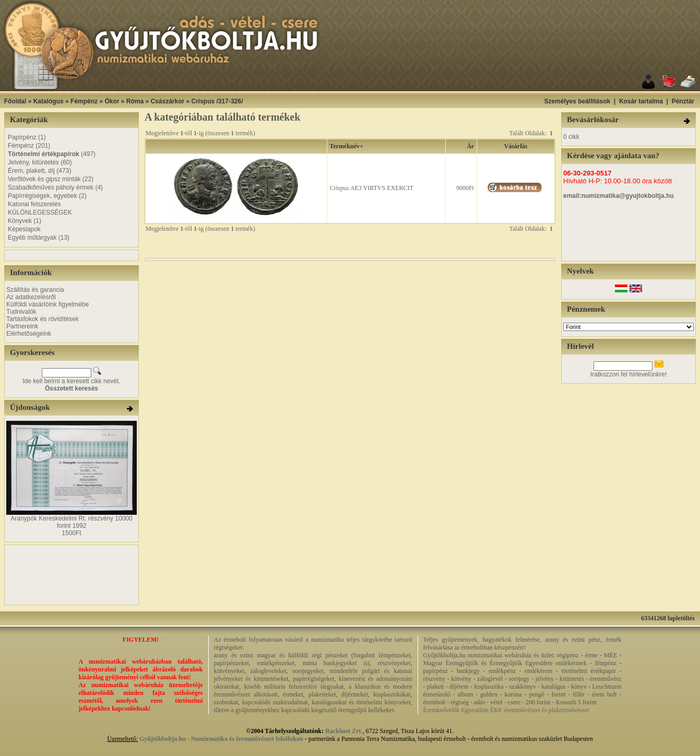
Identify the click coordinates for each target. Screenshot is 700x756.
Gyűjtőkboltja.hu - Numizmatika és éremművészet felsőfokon (221, 739)
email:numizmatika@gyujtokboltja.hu (619, 196)
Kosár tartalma (641, 101)
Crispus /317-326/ (217, 101)
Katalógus (49, 101)
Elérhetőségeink (29, 334)
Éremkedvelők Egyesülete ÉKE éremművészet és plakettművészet (506, 710)
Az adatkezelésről (31, 297)
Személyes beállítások (577, 101)
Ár (470, 146)
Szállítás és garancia (35, 290)
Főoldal (15, 101)
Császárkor (167, 101)
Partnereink (22, 326)
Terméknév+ (347, 146)
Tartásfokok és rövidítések (43, 319)
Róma (135, 101)
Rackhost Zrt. (344, 731)
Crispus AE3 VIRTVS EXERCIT (372, 188)
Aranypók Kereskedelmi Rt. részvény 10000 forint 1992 (71, 522)
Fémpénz (84, 101)
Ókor (112, 101)
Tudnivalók (21, 312)
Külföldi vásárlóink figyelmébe (48, 304)
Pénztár (683, 101)
